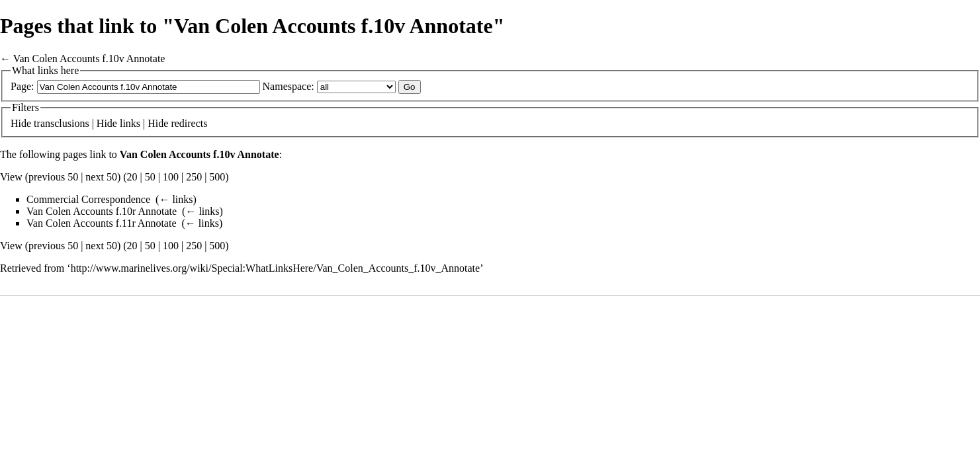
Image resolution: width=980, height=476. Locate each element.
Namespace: (289, 86)
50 (150, 177)
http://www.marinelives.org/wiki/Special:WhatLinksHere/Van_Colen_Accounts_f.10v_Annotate (276, 268)
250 (194, 177)
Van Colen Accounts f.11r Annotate (101, 223)
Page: (22, 86)
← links (176, 199)
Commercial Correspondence (88, 199)
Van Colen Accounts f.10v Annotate (89, 59)
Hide (21, 123)
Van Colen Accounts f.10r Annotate (102, 211)
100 (171, 177)
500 (217, 177)
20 (132, 177)
